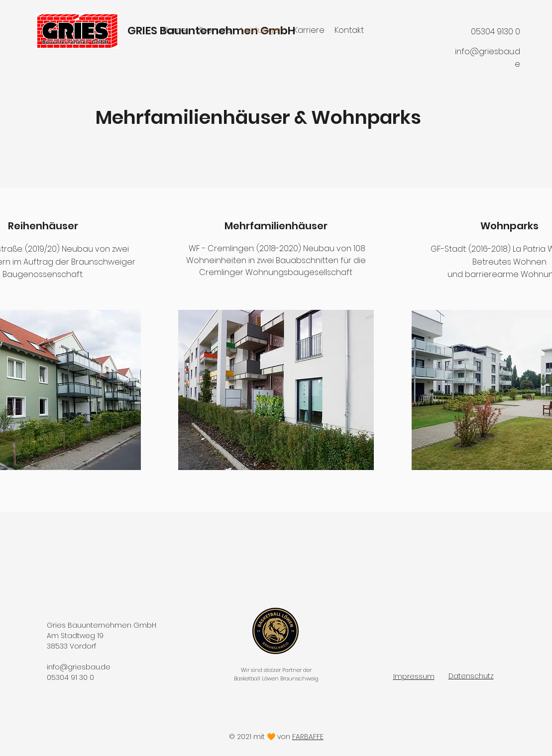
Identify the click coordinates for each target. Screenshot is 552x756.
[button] (276, 390)
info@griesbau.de (79, 667)
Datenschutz (471, 676)
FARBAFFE (308, 737)
